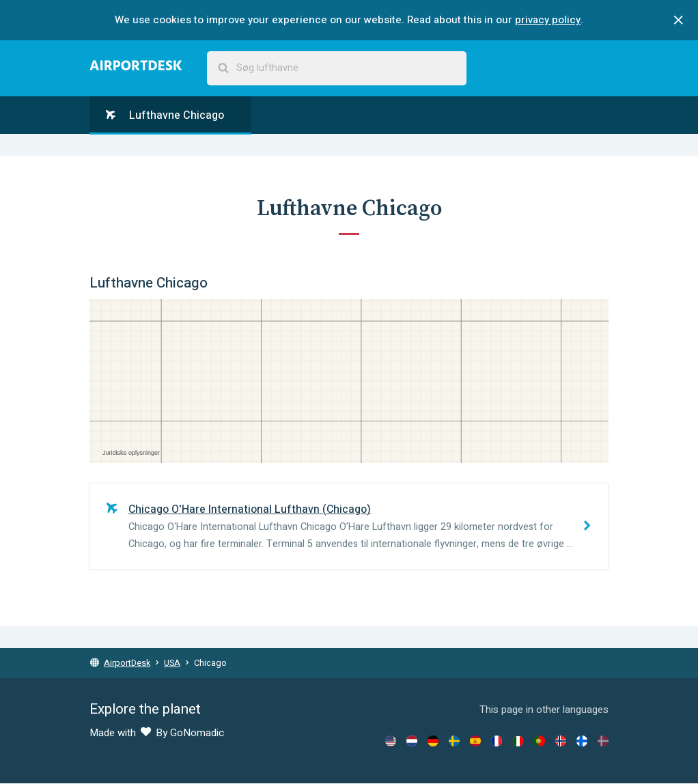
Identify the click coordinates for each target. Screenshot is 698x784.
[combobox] (337, 68)
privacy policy (548, 20)
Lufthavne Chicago (165, 115)
